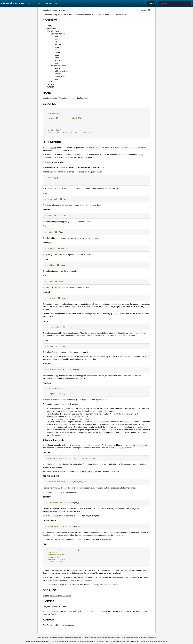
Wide (151, 4)
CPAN (65, 10)
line (56, 50)
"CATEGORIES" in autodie (61, 419)
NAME (49, 26)
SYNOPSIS (51, 29)
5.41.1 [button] (30, 4)
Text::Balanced (49, 378)
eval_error (59, 60)
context (57, 52)
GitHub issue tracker (95, 637)
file (56, 42)
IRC (122, 641)
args (56, 36)
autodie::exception (50, 10)
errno (57, 58)
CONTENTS (50, 20)
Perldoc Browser (13, 4)
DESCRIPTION (53, 31)
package (58, 44)
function (58, 39)
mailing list (115, 641)
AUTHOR (51, 87)
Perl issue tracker (104, 641)
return (57, 55)
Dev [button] (38, 4)
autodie (53, 148)
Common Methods (58, 34)
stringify (58, 74)
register (58, 68)
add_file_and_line (62, 71)
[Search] (175, 4)
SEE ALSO (51, 82)
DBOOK (68, 637)
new (56, 79)
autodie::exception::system (60, 596)
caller (57, 47)
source (60, 10)
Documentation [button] (51, 4)
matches (58, 63)
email (105, 637)
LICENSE (51, 84)
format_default (60, 76)
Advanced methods (58, 66)
